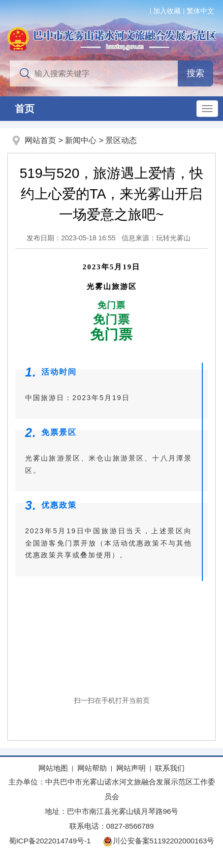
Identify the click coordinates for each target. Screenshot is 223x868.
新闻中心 (81, 140)
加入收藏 (167, 11)
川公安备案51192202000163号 (159, 841)
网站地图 (53, 768)
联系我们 (170, 768)
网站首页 (40, 140)
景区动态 (121, 140)
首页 (25, 109)
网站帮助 (92, 768)
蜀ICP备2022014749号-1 (50, 841)
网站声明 (131, 768)
